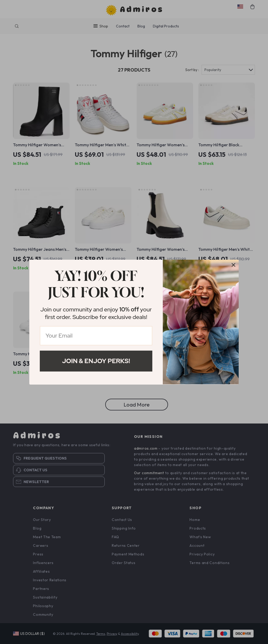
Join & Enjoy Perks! (96, 361)
